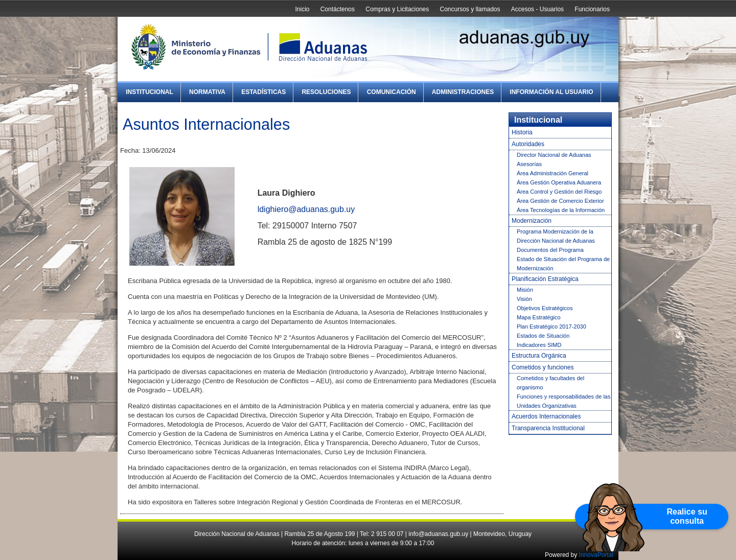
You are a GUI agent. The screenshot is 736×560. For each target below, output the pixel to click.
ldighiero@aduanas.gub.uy (306, 209)
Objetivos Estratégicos (545, 308)
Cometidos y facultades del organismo (550, 383)
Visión (524, 299)
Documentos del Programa (550, 250)
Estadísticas (263, 92)
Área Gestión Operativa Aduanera (559, 182)
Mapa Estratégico (539, 317)
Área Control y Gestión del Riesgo (559, 192)
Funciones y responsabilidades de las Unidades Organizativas (563, 401)
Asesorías (529, 164)
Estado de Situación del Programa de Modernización (563, 264)
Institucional (149, 92)
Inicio (302, 9)
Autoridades (528, 144)
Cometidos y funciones (543, 367)
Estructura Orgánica (539, 356)
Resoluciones (326, 92)
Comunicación (392, 92)
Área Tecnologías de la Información (561, 210)
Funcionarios (592, 9)
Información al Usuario (551, 92)
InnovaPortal (596, 555)
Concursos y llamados (470, 9)
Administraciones (463, 92)
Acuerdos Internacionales (546, 416)
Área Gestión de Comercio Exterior (560, 201)
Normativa (207, 92)
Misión (525, 290)
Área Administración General (553, 173)
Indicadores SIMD (539, 345)
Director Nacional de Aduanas (554, 155)
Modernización (532, 221)
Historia (522, 132)
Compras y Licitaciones (397, 9)
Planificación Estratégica (545, 279)
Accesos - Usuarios (537, 9)
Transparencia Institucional (548, 428)
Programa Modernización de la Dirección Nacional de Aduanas (556, 236)
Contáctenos (338, 9)
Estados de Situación (543, 336)
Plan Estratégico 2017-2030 (551, 326)
